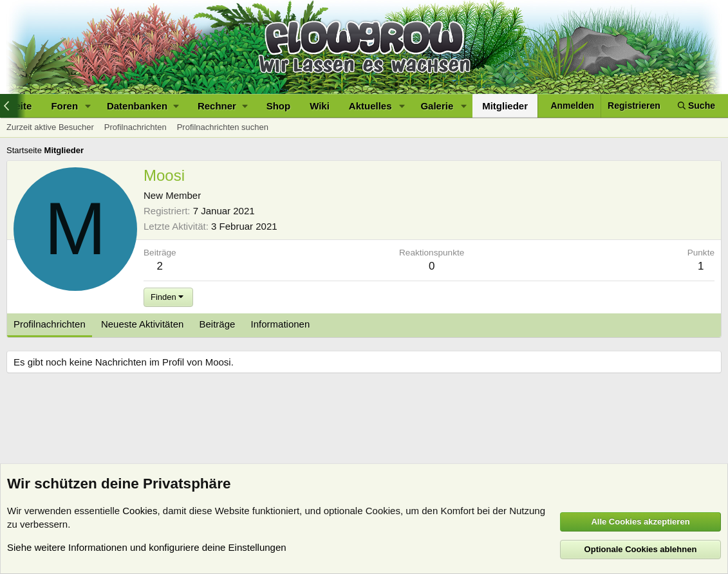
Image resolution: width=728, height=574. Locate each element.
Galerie (437, 106)
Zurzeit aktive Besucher (50, 127)
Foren (64, 106)
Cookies (140, 511)
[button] (88, 106)
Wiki (320, 106)
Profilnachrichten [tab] (50, 324)
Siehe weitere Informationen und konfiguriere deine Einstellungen (147, 547)
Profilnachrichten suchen (223, 127)
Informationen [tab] (281, 324)
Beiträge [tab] (218, 324)
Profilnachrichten (135, 127)
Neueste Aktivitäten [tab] (142, 324)
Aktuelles (370, 106)
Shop (279, 106)
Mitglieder (505, 106)
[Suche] (696, 106)
